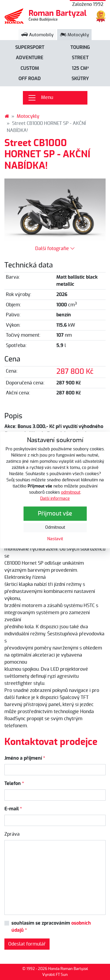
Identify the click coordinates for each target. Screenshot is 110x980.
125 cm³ (80, 68)
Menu (40, 98)
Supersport (30, 47)
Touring (80, 47)
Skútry (80, 79)
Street (80, 58)
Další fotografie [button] (55, 249)
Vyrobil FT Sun (55, 975)
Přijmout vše (55, 514)
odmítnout (71, 493)
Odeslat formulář (27, 944)
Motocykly (75, 35)
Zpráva (12, 834)
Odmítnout (55, 528)
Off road (30, 79)
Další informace (55, 499)
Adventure (30, 58)
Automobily (37, 35)
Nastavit (55, 539)
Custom (30, 68)
